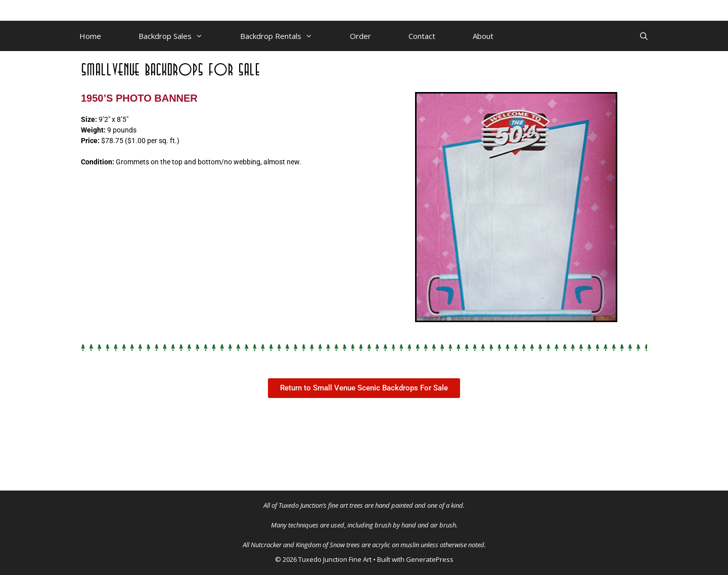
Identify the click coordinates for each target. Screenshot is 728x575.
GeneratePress (430, 559)
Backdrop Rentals (286, 36)
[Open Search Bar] (644, 36)
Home (90, 36)
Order (360, 36)
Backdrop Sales (180, 36)
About (483, 36)
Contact (422, 36)
